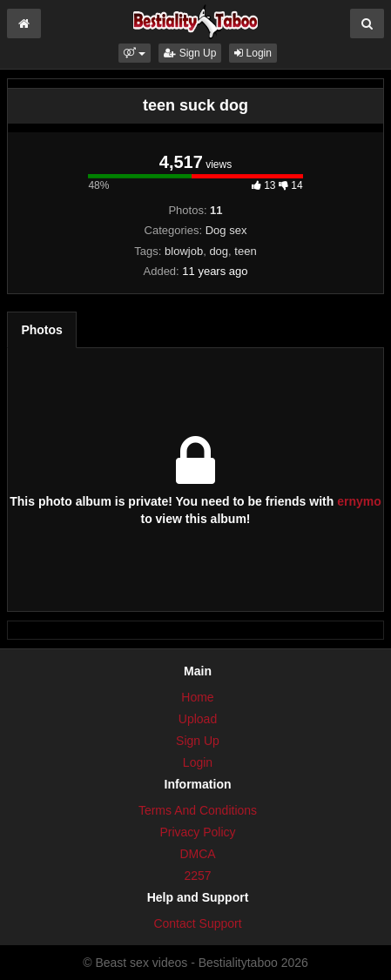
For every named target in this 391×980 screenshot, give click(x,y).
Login (253, 53)
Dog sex (226, 230)
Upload (198, 719)
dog (219, 251)
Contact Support (197, 923)
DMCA (197, 854)
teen (245, 251)
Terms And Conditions (198, 810)
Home (197, 697)
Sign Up (190, 53)
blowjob (184, 251)
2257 (197, 876)
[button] (135, 53)
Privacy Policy (197, 832)
